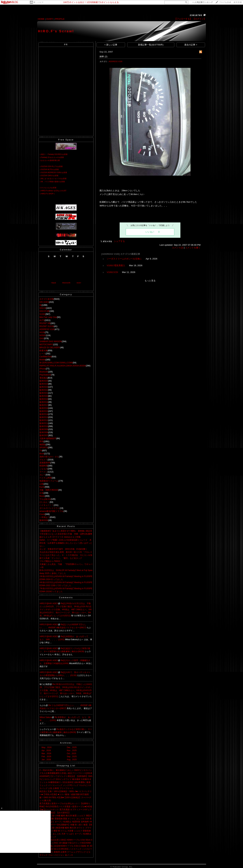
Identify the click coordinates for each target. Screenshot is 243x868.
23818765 (196, 15)
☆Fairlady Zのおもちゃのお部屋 (52, 157)
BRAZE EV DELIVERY (50, 348)
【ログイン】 (199, 19)
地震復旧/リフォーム (49, 481)
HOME (41, 19)
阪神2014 (44, 414)
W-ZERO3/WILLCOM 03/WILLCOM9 (56, 363)
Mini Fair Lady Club (48, 317)
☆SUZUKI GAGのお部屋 (49, 176)
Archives (66, 743)
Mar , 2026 (46, 754)
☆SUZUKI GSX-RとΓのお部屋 (51, 166)
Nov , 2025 (72, 750)
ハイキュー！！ (47, 505)
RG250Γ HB (45, 323)
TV (41, 451)
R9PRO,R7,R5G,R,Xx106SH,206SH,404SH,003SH (63, 366)
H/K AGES (44, 302)
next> (79, 283)
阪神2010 (44, 426)
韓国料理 (44, 466)
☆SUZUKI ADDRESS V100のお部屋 (53, 173)
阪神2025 (44, 381)
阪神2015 (44, 411)
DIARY (50, 19)
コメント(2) (178, 248)
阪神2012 (44, 420)
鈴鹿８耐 (44, 351)
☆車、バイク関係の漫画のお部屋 (52, 182)
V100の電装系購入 (116, 265)
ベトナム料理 (46, 478)
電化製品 (44, 378)
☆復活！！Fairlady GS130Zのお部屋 (53, 154)
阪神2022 (44, 390)
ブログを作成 (225, 2)
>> (202, 2)
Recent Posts (66, 526)
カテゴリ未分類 (47, 299)
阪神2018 (44, 402)
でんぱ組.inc (45, 499)
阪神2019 (44, 399)
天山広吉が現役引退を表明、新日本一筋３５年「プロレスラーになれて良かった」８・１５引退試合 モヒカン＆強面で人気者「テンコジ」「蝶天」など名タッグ (66, 555)
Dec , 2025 (72, 747)
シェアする (119, 241)
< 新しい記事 (111, 45)
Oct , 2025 (71, 754)
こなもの (44, 469)
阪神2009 (44, 429)
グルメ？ (44, 460)
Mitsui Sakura (46, 717)
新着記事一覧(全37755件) (151, 45)
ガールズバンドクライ (50, 508)
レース (43, 354)
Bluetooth (44, 372)
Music (42, 496)
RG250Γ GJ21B (47, 326)
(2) (106, 56)
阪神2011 (44, 423)
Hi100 (42, 332)
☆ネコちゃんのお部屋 (48, 188)
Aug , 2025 (72, 760)
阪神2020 (44, 396)
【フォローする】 (183, 19)
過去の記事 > (191, 45)
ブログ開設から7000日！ (51, 561)
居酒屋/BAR (45, 463)
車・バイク (38, 2)
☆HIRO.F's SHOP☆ (47, 194)
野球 (42, 441)
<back (53, 283)
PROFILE (60, 19)
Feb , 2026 (46, 757)
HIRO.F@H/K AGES (49, 603)
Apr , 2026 (46, 750)
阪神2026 (44, 520)
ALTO (42, 320)
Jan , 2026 (46, 760)
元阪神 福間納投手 (48, 438)
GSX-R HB (44, 311)
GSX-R (43, 308)
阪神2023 (44, 387)
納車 (102, 56)
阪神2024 (44, 384)
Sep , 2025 (72, 757)
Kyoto (42, 487)
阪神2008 (44, 432)
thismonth (66, 283)
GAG (42, 338)
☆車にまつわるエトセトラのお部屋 (53, 179)
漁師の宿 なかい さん (49, 457)
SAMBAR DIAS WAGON (51, 341)
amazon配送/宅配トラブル (51, 511)
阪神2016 (44, 408)
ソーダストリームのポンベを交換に (124, 259)
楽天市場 (238, 2)
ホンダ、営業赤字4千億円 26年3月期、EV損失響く (63, 549)
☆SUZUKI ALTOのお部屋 (49, 169)
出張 (42, 493)
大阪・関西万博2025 (49, 490)
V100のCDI (112, 272)
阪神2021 (44, 393)
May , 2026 (46, 747)
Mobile (42, 360)
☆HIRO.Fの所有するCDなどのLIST (53, 191)
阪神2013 (44, 417)
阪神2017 (44, 405)
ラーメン (44, 472)
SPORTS (44, 448)
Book (42, 454)
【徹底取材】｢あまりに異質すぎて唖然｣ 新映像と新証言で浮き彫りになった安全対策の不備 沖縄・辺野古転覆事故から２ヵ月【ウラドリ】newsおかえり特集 (66, 534)
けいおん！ (45, 502)
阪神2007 (44, 435)
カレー (43, 475)
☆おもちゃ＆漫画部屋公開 (50, 160)
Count (42, 514)
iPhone (43, 369)
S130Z (42, 314)
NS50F (43, 335)
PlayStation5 (45, 375)
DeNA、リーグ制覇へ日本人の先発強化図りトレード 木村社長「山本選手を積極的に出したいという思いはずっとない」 (66, 543)
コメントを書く (193, 248)
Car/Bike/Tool (45, 357)
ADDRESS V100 (47, 329)
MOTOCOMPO (46, 345)
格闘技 (43, 445)
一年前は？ (45, 517)
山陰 (42, 484)
